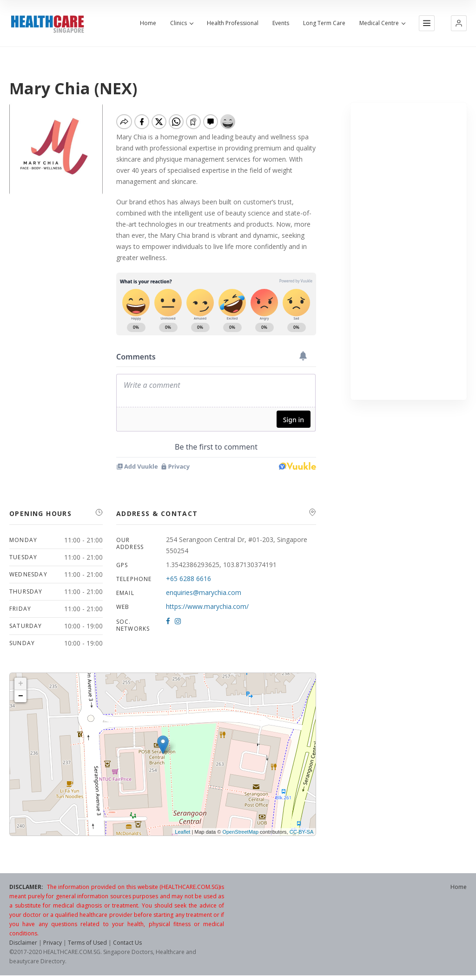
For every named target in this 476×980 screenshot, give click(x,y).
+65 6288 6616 (188, 578)
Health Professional (233, 23)
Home (148, 23)
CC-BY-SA (302, 832)
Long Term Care (324, 23)
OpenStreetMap (240, 832)
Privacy (53, 943)
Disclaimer (23, 943)
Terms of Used (87, 943)
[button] (459, 23)
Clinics (182, 23)
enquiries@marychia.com (204, 592)
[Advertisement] (409, 251)
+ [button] (21, 684)
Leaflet (182, 832)
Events (281, 23)
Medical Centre (382, 23)
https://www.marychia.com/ (207, 606)
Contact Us (127, 943)
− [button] (21, 696)
